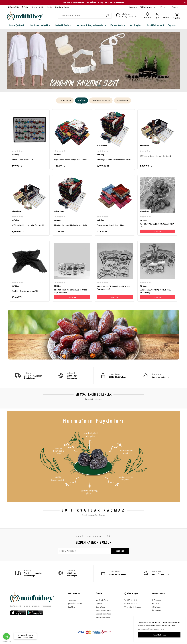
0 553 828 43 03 (131, 604)
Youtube (156, 610)
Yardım (25, 7)
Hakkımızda (133, 7)
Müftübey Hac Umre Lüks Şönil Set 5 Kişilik (155, 156)
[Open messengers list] (6, 636)
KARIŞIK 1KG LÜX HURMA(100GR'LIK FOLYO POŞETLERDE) (155, 291)
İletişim (49, 7)
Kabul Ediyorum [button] (159, 635)
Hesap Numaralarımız (62, 7)
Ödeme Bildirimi (38, 7)
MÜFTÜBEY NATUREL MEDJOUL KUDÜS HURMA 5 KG (157, 225)
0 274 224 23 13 (131, 600)
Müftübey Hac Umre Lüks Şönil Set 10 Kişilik (28, 225)
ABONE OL (120, 551)
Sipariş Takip (100, 607)
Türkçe (173, 7)
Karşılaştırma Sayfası (103, 617)
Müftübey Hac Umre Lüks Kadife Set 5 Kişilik (71, 225)
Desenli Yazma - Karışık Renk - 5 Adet (111, 225)
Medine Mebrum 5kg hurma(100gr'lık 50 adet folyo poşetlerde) (113, 288)
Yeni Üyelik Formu (102, 600)
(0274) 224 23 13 (129, 17)
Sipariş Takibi (13, 7)
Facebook (156, 600)
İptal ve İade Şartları (75, 604)
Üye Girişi (99, 604)
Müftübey (15, 155)
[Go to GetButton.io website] (6, 641)
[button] (87, 86)
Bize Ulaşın (72, 607)
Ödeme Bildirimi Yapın (104, 614)
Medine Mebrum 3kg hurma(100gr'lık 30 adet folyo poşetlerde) (71, 291)
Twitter (156, 604)
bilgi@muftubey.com (148, 7)
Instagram (157, 607)
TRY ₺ (162, 7)
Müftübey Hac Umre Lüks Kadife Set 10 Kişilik (114, 160)
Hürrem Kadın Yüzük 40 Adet (22, 160)
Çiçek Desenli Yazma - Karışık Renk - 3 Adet (70, 160)
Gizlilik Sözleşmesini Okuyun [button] (155, 629)
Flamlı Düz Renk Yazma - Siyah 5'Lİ (25, 291)
